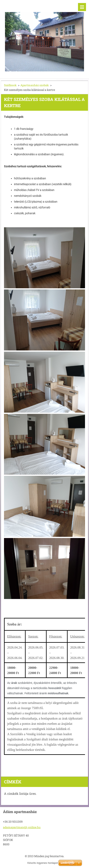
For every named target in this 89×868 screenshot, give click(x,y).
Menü (82, 7)
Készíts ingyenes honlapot (43, 863)
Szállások (10, 85)
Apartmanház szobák (35, 85)
